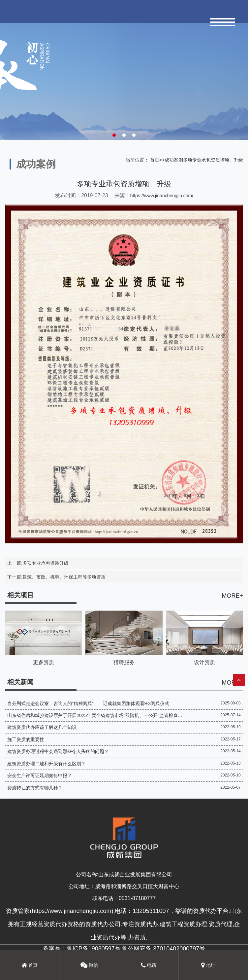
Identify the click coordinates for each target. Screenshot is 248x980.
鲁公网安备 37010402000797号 (163, 949)
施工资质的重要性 (26, 739)
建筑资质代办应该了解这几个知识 (42, 727)
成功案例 (174, 160)
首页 (155, 160)
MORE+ (232, 596)
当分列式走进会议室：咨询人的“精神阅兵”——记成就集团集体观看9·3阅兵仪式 (88, 703)
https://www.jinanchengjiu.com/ (162, 196)
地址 (208, 965)
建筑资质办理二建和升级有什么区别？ (46, 764)
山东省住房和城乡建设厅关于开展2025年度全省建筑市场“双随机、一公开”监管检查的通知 (95, 715)
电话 (149, 965)
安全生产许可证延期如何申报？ (40, 775)
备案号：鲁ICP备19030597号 (82, 949)
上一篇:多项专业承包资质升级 (38, 563)
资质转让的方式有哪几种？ (35, 788)
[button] (114, 135)
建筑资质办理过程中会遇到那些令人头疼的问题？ (58, 751)
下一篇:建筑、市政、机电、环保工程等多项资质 (56, 577)
